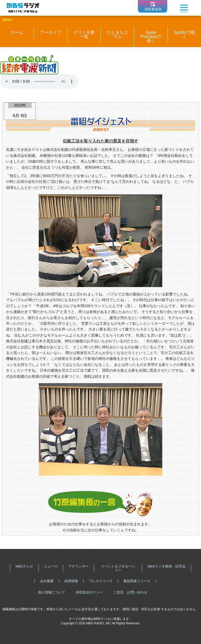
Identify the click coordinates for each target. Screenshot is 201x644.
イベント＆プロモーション (118, 568)
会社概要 (47, 581)
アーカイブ (51, 32)
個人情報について (52, 592)
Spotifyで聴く (184, 34)
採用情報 (71, 581)
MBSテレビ (24, 566)
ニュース (51, 566)
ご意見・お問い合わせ (130, 592)
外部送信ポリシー (89, 592)
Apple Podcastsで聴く (151, 37)
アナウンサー (79, 566)
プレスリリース (101, 581)
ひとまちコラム (118, 34)
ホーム (17, 32)
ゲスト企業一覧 (84, 34)
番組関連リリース (137, 581)
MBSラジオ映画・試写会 (166, 566)
